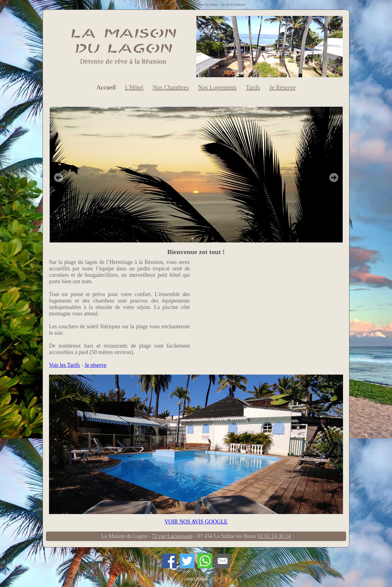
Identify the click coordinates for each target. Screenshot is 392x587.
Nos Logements (217, 87)
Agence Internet (196, 578)
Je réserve (95, 365)
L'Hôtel (134, 87)
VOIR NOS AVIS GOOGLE (196, 522)
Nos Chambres (171, 87)
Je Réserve (282, 87)
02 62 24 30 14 (274, 536)
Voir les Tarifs (64, 365)
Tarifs (253, 87)
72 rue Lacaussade (172, 536)
